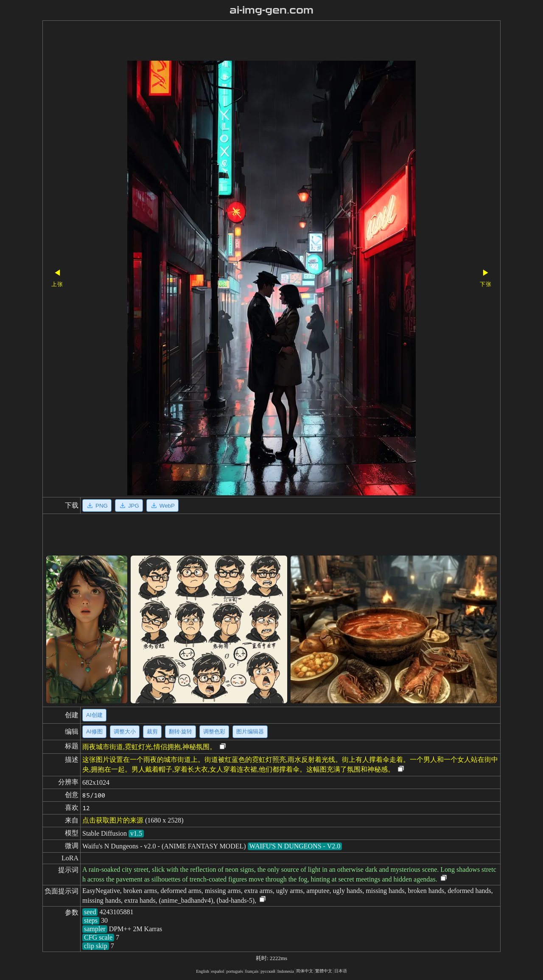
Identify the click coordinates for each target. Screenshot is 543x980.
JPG (129, 505)
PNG (97, 505)
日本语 (341, 971)
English (203, 971)
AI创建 (94, 715)
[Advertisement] (257, 42)
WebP (162, 505)
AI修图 (94, 731)
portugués (234, 971)
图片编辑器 (250, 731)
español (218, 971)
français (252, 971)
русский (268, 971)
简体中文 (305, 971)
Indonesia (286, 971)
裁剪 (152, 731)
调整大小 (125, 731)
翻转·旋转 (181, 731)
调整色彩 (214, 731)
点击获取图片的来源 (113, 820)
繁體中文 (324, 971)
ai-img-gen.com (272, 10)
